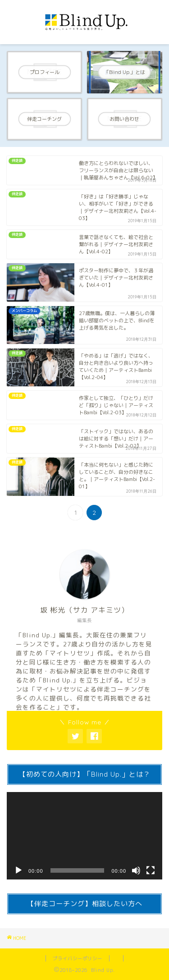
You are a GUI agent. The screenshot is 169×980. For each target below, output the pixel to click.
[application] (84, 836)
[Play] (18, 870)
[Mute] (136, 870)
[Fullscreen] (151, 870)
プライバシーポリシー (78, 958)
